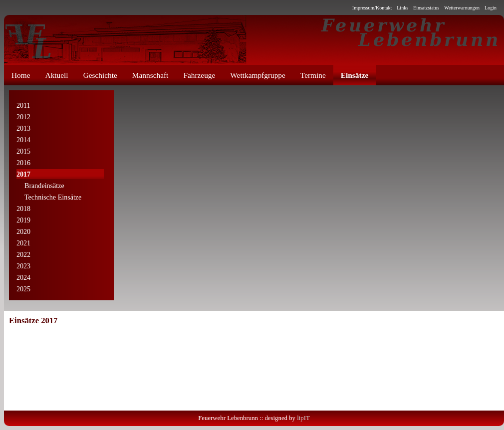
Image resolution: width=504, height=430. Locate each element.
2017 (23, 174)
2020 (23, 231)
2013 (23, 128)
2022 (23, 254)
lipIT (303, 418)
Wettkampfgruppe (258, 75)
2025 (23, 289)
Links (402, 8)
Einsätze (355, 75)
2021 (23, 243)
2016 (23, 163)
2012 (23, 117)
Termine (313, 75)
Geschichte (100, 75)
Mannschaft (150, 75)
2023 (23, 266)
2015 (23, 151)
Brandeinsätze (40, 186)
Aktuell (57, 75)
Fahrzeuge (199, 75)
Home (21, 75)
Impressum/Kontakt (372, 8)
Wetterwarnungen (462, 8)
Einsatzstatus (426, 8)
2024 (23, 277)
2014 (23, 140)
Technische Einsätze (49, 198)
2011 (23, 105)
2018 (23, 209)
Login (491, 8)
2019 (23, 220)
